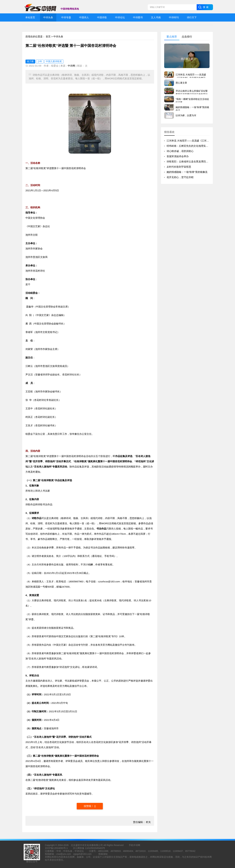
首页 (48, 36)
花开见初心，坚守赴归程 (180, 177)
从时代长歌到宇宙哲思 (179, 167)
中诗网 (71, 66)
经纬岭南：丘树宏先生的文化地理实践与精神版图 (194, 146)
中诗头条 (58, 36)
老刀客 (30, 61)
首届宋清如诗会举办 (178, 156)
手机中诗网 (134, 845)
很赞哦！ (89, 806)
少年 (40, 61)
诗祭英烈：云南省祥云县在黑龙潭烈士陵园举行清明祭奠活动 (200, 162)
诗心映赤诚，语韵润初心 (180, 151)
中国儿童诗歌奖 (54, 61)
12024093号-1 (60, 848)
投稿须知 (103, 854)
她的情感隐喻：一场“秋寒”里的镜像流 (187, 172)
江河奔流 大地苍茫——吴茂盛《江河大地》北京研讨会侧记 (199, 141)
